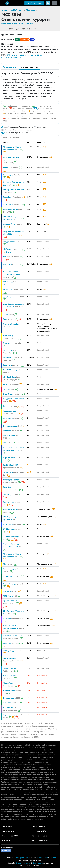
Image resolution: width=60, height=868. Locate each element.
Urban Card (8, 472)
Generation (8, 418)
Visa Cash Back (9, 377)
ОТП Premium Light (11, 536)
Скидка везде (9, 242)
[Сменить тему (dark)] (54, 3)
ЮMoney (7, 618)
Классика (7, 703)
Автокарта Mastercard (13, 480)
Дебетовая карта (10, 209)
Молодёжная (9, 683)
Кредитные (41, 127)
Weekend (7, 431)
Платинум (7, 591)
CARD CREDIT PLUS (11, 465)
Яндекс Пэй (8, 289)
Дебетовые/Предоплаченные (22, 127)
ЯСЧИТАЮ (8, 358)
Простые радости (11, 601)
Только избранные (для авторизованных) (22, 130)
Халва (6, 167)
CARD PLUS (8, 350)
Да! (5, 406)
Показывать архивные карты (17, 133)
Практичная (8, 502)
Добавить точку (34, 3)
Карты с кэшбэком (29, 29)
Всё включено (9, 435)
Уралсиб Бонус (10, 224)
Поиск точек (7, 827)
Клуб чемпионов (10, 458)
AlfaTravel (7, 249)
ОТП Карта (8, 576)
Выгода (6, 384)
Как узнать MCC (39, 831)
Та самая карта (10, 569)
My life (6, 389)
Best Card (7, 487)
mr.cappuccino (22, 857)
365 (5, 257)
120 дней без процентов (14, 399)
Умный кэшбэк (10, 676)
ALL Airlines (8, 282)
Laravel (53, 857)
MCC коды (31, 10)
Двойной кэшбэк (10, 426)
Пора (5, 319)
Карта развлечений (12, 715)
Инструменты (8, 831)
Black (5, 564)
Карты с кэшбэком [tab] (29, 67)
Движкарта (8, 707)
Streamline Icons (23, 863)
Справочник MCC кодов (13, 10)
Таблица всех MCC (10, 836)
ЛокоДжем (8, 197)
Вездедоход (8, 651)
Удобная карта (10, 668)
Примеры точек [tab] (10, 67)
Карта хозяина (10, 658)
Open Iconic (38, 863)
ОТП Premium (9, 529)
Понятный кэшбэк (11, 324)
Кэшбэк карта (9, 335)
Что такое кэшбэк (40, 840)
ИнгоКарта (8, 205)
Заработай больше (11, 297)
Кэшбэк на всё (9, 411)
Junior (6, 314)
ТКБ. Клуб (7, 264)
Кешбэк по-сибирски (12, 636)
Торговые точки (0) (10, 29)
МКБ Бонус (8, 596)
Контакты (6, 840)
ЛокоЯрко (7, 365)
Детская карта (9, 691)
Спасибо (7, 643)
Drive (5, 443)
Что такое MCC (39, 827)
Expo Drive (8, 394)
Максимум (8, 495)
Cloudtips (6, 851)
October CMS (42, 857)
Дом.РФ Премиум (11, 370)
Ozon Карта (8, 175)
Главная (7, 343)
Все (5, 127)
